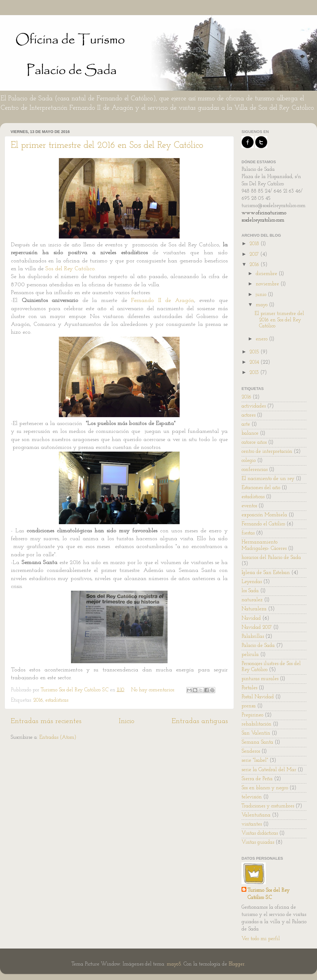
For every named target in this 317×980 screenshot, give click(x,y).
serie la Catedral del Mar (269, 770)
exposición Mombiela (264, 515)
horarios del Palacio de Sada (271, 558)
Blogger (237, 964)
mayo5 (174, 964)
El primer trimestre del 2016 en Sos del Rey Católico (107, 146)
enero (262, 339)
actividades (254, 406)
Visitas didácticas (260, 833)
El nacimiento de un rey (268, 479)
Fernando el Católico (263, 524)
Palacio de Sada (258, 646)
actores (248, 415)
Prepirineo (252, 715)
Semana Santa (257, 742)
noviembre (268, 284)
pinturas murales (260, 679)
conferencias (255, 470)
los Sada (250, 591)
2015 (255, 352)
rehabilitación (256, 724)
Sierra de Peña (257, 779)
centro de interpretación (267, 451)
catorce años (254, 442)
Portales (249, 688)
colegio (249, 461)
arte (246, 424)
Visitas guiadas (258, 842)
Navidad (251, 618)
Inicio (126, 721)
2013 (255, 373)
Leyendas (252, 582)
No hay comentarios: (154, 690)
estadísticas (57, 700)
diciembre (267, 274)
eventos (249, 506)
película (250, 655)
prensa (249, 706)
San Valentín (256, 733)
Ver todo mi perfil (261, 939)
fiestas (248, 533)
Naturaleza (254, 609)
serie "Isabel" (255, 760)
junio (262, 295)
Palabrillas (253, 636)
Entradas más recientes (46, 721)
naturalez (252, 600)
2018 (255, 244)
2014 (255, 362)
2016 (38, 700)
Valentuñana (256, 815)
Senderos (251, 751)
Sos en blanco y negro (265, 788)
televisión (252, 797)
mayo (262, 305)
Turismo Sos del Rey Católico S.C (269, 894)
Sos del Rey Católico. (70, 269)
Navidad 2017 (257, 627)
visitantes (252, 824)
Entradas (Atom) (58, 737)
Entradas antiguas (200, 721)
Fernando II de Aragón (163, 301)
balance (250, 433)
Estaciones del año (261, 488)
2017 (255, 254)
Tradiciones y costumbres (268, 806)
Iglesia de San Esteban (266, 573)
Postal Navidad (258, 697)
